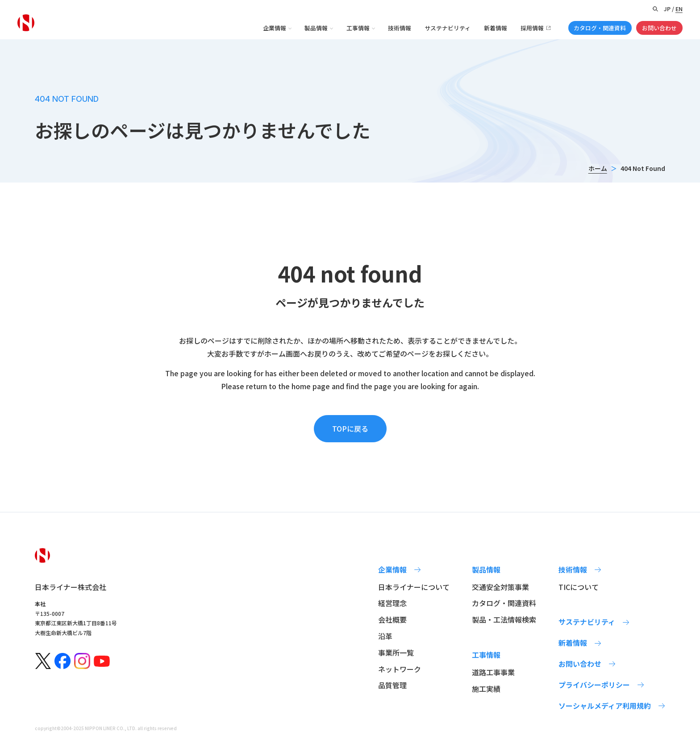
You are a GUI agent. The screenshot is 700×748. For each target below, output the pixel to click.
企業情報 (275, 28)
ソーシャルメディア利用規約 (605, 706)
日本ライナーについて (414, 587)
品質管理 (392, 685)
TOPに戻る (350, 428)
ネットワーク (400, 669)
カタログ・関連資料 (600, 28)
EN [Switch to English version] (679, 9)
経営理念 (392, 603)
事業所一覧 (396, 652)
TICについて (579, 587)
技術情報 (400, 28)
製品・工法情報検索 (504, 619)
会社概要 (392, 619)
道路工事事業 (493, 672)
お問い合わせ (659, 28)
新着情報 (496, 28)
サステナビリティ (448, 28)
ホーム (598, 168)
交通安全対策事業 (500, 587)
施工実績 (486, 689)
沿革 (385, 636)
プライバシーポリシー (594, 685)
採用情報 (532, 28)
